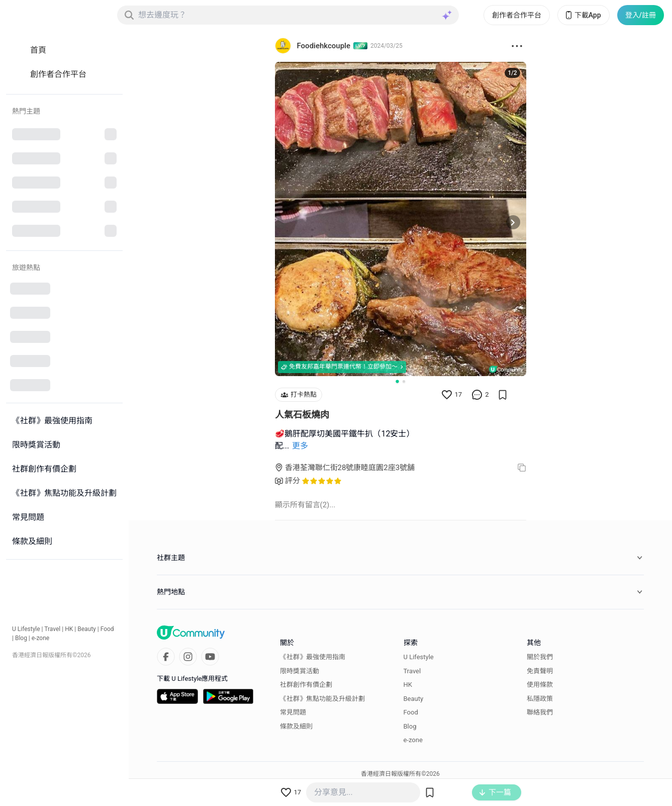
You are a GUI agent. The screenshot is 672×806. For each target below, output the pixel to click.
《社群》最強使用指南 (313, 657)
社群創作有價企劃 (306, 685)
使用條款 (540, 685)
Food (107, 629)
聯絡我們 (540, 712)
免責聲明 (540, 671)
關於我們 (540, 657)
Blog (21, 638)
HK (69, 629)
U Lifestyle (26, 629)
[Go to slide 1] (397, 381)
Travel (52, 629)
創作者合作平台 (517, 15)
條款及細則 (296, 726)
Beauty (87, 629)
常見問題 (293, 712)
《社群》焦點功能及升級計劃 (322, 699)
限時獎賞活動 (300, 671)
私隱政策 (540, 699)
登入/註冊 (641, 15)
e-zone (40, 638)
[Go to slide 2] (404, 381)
